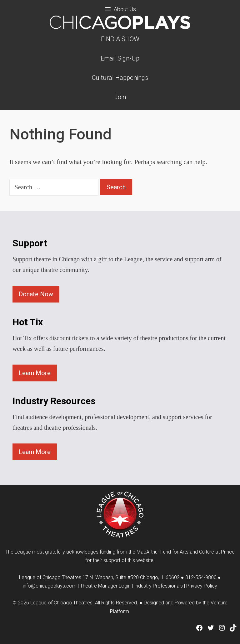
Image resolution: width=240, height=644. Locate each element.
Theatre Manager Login (105, 586)
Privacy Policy (202, 586)
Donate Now (36, 294)
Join (120, 97)
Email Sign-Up (120, 58)
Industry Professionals (158, 586)
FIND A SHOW (120, 39)
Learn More (35, 373)
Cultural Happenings (120, 78)
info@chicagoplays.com (50, 586)
